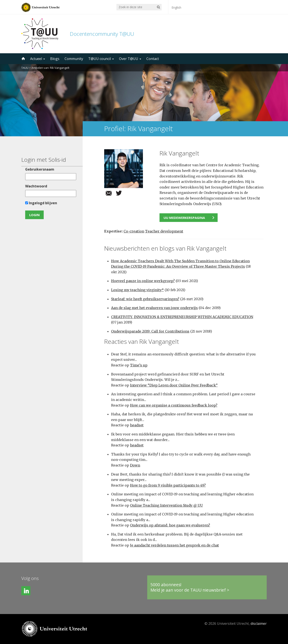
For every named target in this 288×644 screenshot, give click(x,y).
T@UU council (101, 59)
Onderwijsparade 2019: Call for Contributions (150, 331)
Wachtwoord (36, 186)
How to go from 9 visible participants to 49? (168, 485)
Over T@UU (130, 59)
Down (135, 465)
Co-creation (134, 231)
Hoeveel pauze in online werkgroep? (143, 281)
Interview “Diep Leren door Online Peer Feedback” (174, 385)
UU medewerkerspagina (184, 218)
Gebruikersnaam (40, 169)
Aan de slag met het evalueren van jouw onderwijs (154, 308)
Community (74, 59)
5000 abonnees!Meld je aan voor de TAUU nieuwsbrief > (190, 587)
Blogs (55, 59)
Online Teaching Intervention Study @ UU (166, 505)
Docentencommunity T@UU (102, 34)
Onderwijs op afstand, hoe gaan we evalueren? (170, 525)
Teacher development (164, 231)
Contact (153, 59)
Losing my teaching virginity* (137, 290)
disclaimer (259, 624)
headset (137, 425)
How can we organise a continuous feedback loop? (174, 405)
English (176, 7)
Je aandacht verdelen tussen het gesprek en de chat (174, 545)
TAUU (25, 68)
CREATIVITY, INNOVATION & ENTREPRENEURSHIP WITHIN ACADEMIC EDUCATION (182, 317)
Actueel (38, 59)
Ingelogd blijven (41, 203)
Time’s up (139, 365)
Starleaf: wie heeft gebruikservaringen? (145, 299)
